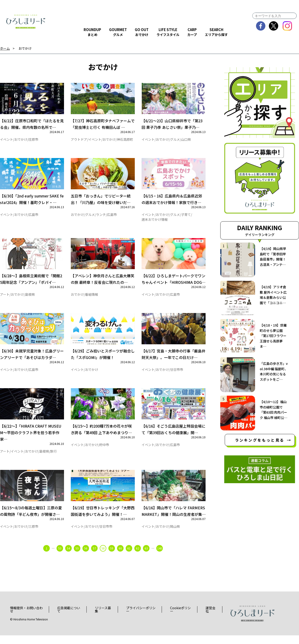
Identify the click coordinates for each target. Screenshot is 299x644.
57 (94, 557)
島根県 (30, 299)
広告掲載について (69, 618)
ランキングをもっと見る (260, 440)
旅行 (53, 458)
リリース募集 (103, 618)
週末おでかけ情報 (155, 222)
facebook (261, 26)
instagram (287, 26)
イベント (7, 141)
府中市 (104, 452)
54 (68, 557)
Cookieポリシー (180, 618)
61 (129, 557)
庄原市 (33, 141)
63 (146, 557)
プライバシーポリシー (141, 618)
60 (120, 557)
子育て (186, 217)
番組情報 (92, 299)
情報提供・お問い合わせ (26, 618)
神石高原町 (125, 141)
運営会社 (210, 618)
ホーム (5, 48)
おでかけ (25, 48)
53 (60, 557)
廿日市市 (177, 375)
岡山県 (175, 535)
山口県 (186, 141)
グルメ (175, 141)
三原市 (33, 535)
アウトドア (79, 141)
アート (5, 299)
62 (138, 557)
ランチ (101, 217)
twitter (274, 26)
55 (77, 557)
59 (112, 557)
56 (86, 557)
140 (160, 557)
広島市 (33, 217)
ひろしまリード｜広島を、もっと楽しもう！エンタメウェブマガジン (26, 21)
